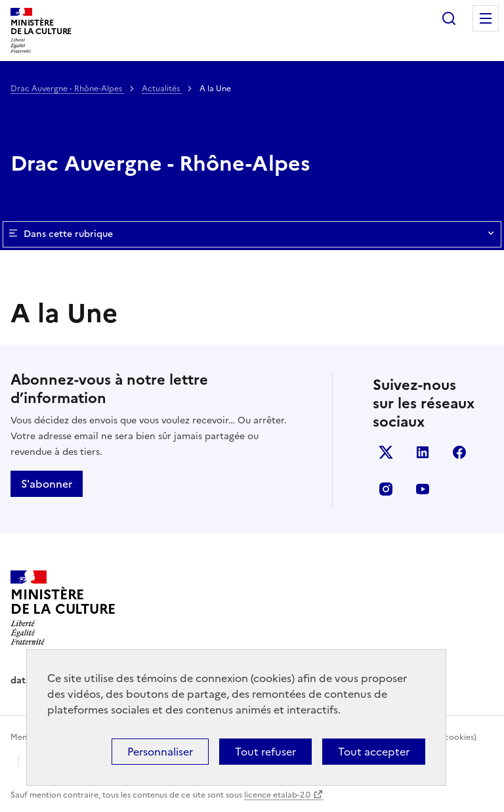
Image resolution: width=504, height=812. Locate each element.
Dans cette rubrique (252, 234)
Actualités (162, 89)
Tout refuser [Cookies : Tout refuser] (265, 752)
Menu (486, 18)
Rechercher (449, 18)
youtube (423, 489)
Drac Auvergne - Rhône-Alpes (67, 89)
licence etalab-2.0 (277, 795)
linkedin (423, 452)
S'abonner (47, 484)
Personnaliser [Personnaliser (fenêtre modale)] (160, 752)
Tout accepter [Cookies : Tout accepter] (374, 752)
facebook (459, 452)
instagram (386, 489)
